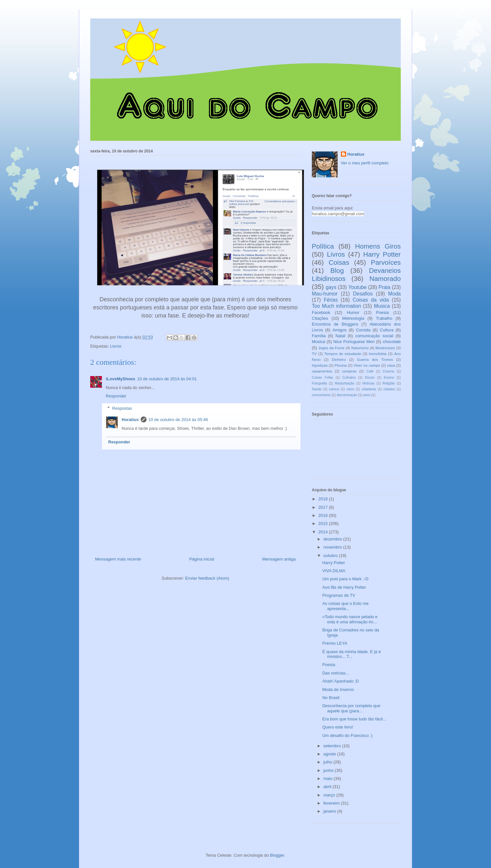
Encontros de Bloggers (335, 324)
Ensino (389, 378)
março (330, 795)
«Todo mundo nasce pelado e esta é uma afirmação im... (350, 619)
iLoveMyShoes (120, 379)
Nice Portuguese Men (354, 342)
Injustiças (320, 365)
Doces (370, 378)
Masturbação (345, 383)
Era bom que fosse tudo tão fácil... (354, 719)
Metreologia (353, 318)
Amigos (339, 330)
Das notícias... (335, 673)
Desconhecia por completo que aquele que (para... (351, 708)
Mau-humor (325, 294)
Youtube (358, 287)
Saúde (317, 389)
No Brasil (331, 698)
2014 (324, 532)
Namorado (385, 278)
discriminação (347, 395)
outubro (331, 556)
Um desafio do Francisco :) (347, 735)
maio (329, 779)
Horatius (130, 420)
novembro (333, 547)
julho (328, 762)
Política (323, 246)
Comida (363, 330)
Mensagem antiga (279, 559)
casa (391, 365)
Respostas (122, 408)
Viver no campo (367, 365)
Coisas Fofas (322, 378)
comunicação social (374, 336)
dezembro (333, 539)
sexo (367, 395)
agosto (330, 754)
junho (329, 770)
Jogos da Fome (331, 348)
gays (331, 287)
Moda (394, 294)
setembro (333, 746)
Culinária (349, 378)
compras (349, 371)
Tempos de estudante (343, 354)
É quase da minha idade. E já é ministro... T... (351, 654)
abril (328, 787)
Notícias (368, 383)
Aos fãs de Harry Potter (344, 587)
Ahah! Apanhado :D (340, 681)
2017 (324, 507)
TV (314, 354)
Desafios (363, 294)
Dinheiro (339, 359)
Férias (331, 300)
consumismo (321, 395)
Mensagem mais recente (118, 559)
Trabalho (384, 318)
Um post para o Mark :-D (345, 579)
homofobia (378, 354)
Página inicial (202, 559)
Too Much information (336, 306)
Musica (382, 306)
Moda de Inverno (338, 690)
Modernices (385, 348)
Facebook (321, 312)
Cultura (387, 330)
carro (350, 389)
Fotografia (319, 383)
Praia (384, 287)
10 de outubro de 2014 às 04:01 (167, 379)
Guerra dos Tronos (375, 359)
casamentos (322, 371)
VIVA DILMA (334, 571)
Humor (353, 312)
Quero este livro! (338, 727)
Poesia (382, 312)
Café (370, 371)
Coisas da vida (371, 300)
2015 (324, 523)
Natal (340, 336)
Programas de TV (339, 595)
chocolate (392, 342)
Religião (389, 383)
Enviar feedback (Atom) (207, 578)
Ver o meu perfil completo (365, 163)
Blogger (277, 855)
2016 (324, 515)
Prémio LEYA (335, 643)
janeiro (330, 811)
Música (318, 342)
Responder (116, 396)
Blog (337, 270)
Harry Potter (382, 254)
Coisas (339, 262)
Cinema (388, 371)
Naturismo (360, 348)
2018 (324, 499)
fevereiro (332, 803)
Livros (116, 346)
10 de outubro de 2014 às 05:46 (178, 420)
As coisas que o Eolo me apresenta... (345, 606)
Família (319, 336)
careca (334, 389)
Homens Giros (378, 246)
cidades (389, 389)
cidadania (369, 389)
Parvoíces (386, 262)
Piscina (341, 365)
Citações (320, 318)
